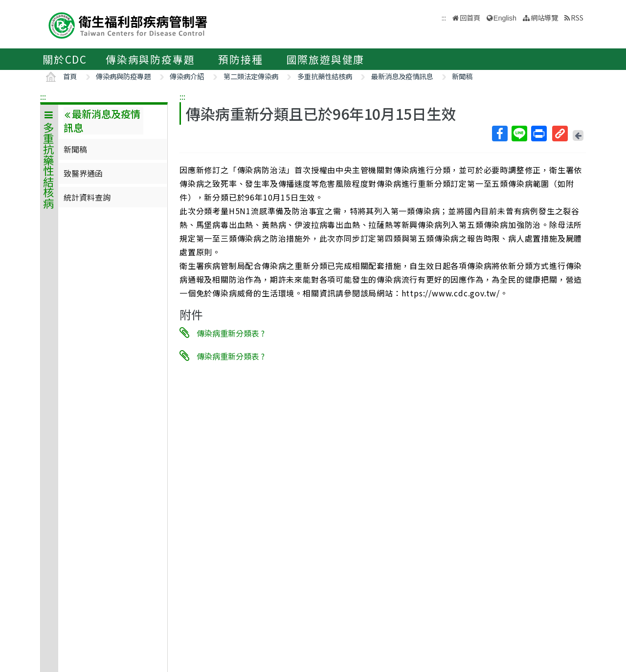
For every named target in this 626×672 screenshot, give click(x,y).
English (505, 18)
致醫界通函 (83, 173)
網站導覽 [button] (544, 17)
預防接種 (240, 59)
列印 (538, 134)
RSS (577, 17)
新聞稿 (462, 76)
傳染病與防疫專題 (150, 59)
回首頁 (470, 17)
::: (43, 96)
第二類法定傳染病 (251, 76)
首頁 (70, 76)
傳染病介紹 (187, 76)
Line (519, 134)
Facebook (499, 134)
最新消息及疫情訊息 (402, 76)
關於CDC (65, 59)
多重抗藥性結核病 (325, 76)
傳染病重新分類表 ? (231, 333)
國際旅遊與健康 (326, 59)
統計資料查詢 (87, 197)
